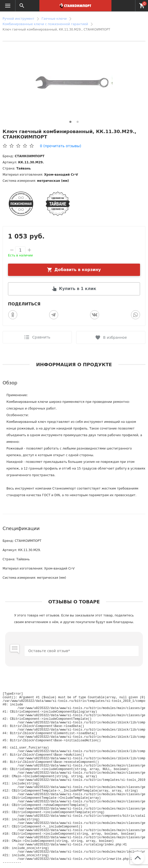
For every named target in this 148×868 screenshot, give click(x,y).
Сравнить (41, 337)
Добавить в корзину (78, 270)
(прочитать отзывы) (60, 146)
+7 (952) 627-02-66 (128, 6)
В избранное (115, 337)
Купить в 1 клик (78, 289)
